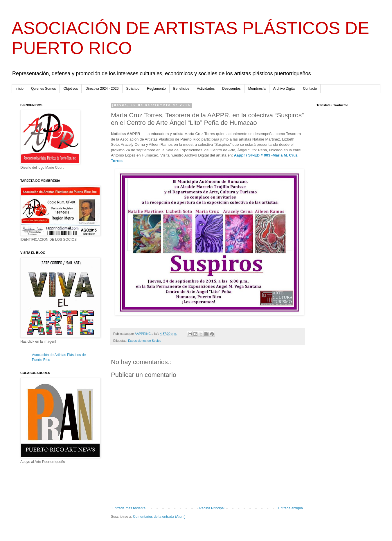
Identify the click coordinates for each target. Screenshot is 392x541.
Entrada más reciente (129, 508)
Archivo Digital (284, 89)
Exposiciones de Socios (145, 341)
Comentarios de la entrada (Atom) (159, 517)
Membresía (257, 89)
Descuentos (231, 89)
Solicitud (133, 89)
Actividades (206, 89)
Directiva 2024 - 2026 (102, 89)
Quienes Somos (43, 89)
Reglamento (156, 89)
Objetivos (71, 89)
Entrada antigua (291, 508)
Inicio (19, 89)
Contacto (310, 89)
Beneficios (181, 89)
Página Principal (212, 508)
